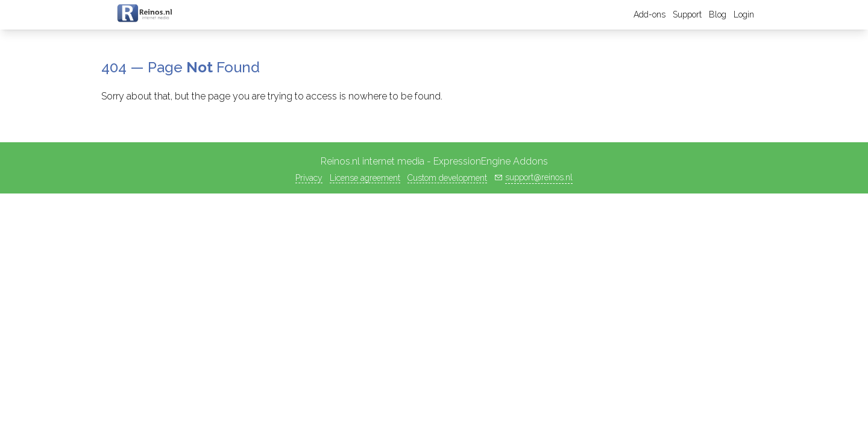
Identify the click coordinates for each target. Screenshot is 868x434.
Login (744, 14)
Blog (718, 14)
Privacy (309, 178)
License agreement (365, 178)
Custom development (447, 178)
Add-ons (649, 14)
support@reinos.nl (539, 177)
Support (687, 14)
